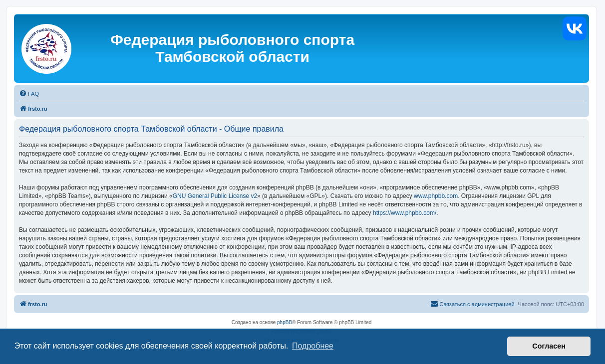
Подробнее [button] (313, 346)
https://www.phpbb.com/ (405, 213)
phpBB (285, 322)
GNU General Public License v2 (215, 196)
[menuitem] (29, 94)
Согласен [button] (549, 346)
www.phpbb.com (436, 196)
